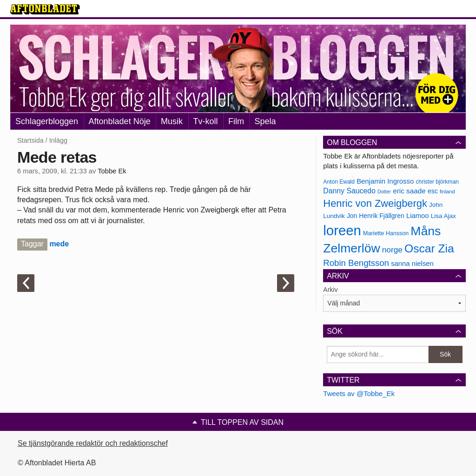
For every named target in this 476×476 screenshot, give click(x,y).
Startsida (30, 140)
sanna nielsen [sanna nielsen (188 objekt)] (412, 264)
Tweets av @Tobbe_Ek (359, 393)
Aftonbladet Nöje (120, 121)
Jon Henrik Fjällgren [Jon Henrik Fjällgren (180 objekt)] (376, 216)
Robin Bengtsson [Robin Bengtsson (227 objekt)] (356, 263)
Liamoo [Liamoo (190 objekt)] (418, 216)
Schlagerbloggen (47, 121)
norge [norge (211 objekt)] (392, 250)
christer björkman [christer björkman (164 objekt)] (437, 182)
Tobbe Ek (112, 171)
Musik (172, 121)
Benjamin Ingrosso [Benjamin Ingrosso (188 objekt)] (385, 181)
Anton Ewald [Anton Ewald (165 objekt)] (339, 182)
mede (59, 244)
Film (236, 121)
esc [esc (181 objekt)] (433, 191)
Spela (265, 121)
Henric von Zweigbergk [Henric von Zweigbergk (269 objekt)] (375, 203)
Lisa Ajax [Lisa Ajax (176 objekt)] (443, 216)
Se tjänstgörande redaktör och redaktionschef (93, 443)
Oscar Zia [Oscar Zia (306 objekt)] (429, 248)
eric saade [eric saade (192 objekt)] (409, 191)
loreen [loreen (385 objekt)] (342, 230)
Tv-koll (206, 121)
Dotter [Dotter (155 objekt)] (384, 192)
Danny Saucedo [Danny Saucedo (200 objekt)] (349, 191)
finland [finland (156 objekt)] (447, 192)
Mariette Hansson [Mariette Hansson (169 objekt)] (386, 233)
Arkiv (330, 290)
